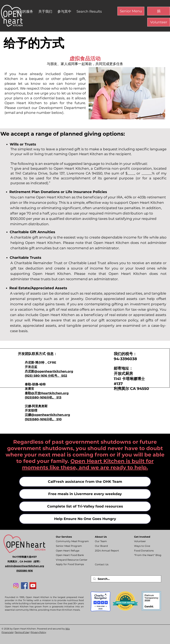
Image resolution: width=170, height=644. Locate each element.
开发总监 (31, 367)
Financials (7, 632)
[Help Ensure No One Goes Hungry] (85, 519)
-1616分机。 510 (50, 419)
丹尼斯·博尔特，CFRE (41, 363)
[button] (24, 12)
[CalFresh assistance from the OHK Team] (85, 482)
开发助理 (31, 410)
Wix (68, 629)
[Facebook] (24, 586)
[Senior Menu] (131, 11)
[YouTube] (33, 586)
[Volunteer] (159, 22)
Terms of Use (22, 632)
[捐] (159, 11)
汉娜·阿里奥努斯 (36, 406)
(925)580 (32, 398)
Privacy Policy (38, 632)
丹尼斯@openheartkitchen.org (49, 371)
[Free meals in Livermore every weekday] (85, 494)
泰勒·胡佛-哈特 (35, 384)
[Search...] (126, 579)
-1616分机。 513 (50, 398)
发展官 (29, 389)
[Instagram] (16, 586)
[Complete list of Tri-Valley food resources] (85, 506)
